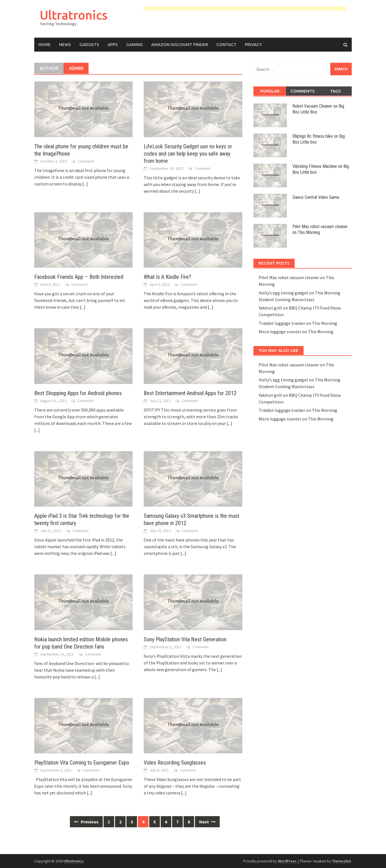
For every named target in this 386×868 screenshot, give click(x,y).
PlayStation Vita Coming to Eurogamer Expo (82, 763)
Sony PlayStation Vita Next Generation (185, 639)
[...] (85, 184)
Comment (86, 161)
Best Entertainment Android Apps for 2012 (190, 393)
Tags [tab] (335, 91)
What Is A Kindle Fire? (168, 277)
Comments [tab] (303, 91)
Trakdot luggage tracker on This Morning (298, 323)
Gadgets (89, 44)
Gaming (135, 44)
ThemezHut (341, 861)
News (65, 44)
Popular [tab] (270, 91)
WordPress (287, 861)
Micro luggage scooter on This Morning (296, 332)
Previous (86, 822)
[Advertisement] (245, 9)
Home (45, 44)
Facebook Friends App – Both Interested (79, 277)
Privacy (253, 44)
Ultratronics (74, 15)
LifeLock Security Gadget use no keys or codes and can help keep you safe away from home (188, 154)
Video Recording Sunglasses (175, 763)
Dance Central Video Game (316, 197)
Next (207, 822)
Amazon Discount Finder (180, 44)
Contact (226, 44)
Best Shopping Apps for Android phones (78, 393)
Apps (113, 44)
